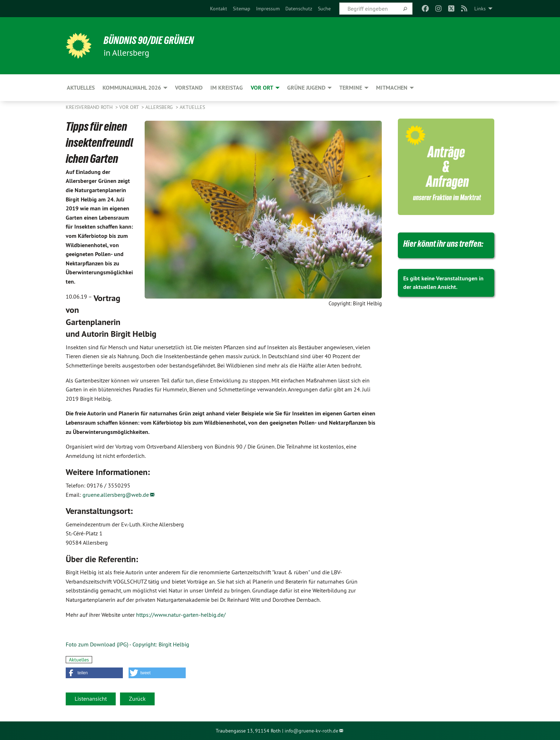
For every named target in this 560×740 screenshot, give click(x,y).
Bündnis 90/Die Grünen (154, 40)
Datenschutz (299, 9)
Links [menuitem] (480, 9)
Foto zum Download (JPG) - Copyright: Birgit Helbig (127, 644)
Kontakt (219, 9)
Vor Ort (130, 107)
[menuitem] (219, 9)
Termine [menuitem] (351, 88)
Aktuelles (192, 107)
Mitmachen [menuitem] (392, 88)
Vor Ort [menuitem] (262, 88)
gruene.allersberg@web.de (116, 495)
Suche (324, 9)
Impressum (268, 9)
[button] (94, 673)
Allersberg (160, 107)
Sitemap (242, 9)
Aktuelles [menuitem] (81, 88)
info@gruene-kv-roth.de (311, 731)
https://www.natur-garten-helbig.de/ (181, 615)
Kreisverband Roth (90, 107)
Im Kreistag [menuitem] (227, 88)
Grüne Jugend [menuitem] (306, 88)
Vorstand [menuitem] (189, 88)
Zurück (137, 699)
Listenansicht (91, 699)
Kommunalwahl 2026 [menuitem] (132, 88)
